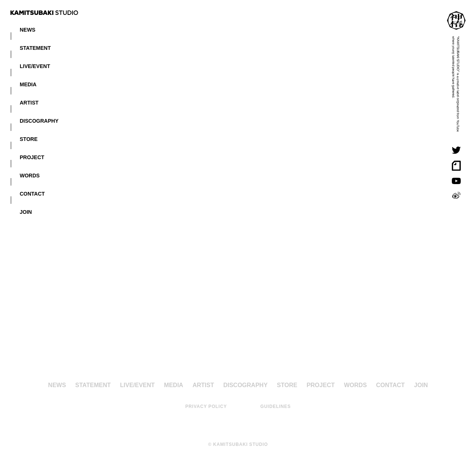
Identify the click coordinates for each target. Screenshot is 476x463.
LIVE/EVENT (35, 66)
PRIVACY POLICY (206, 406)
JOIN (26, 212)
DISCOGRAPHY (39, 120)
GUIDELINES (276, 406)
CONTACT (32, 193)
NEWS (28, 29)
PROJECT (32, 157)
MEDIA (28, 84)
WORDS (30, 175)
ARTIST (29, 102)
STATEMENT (35, 48)
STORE (29, 139)
